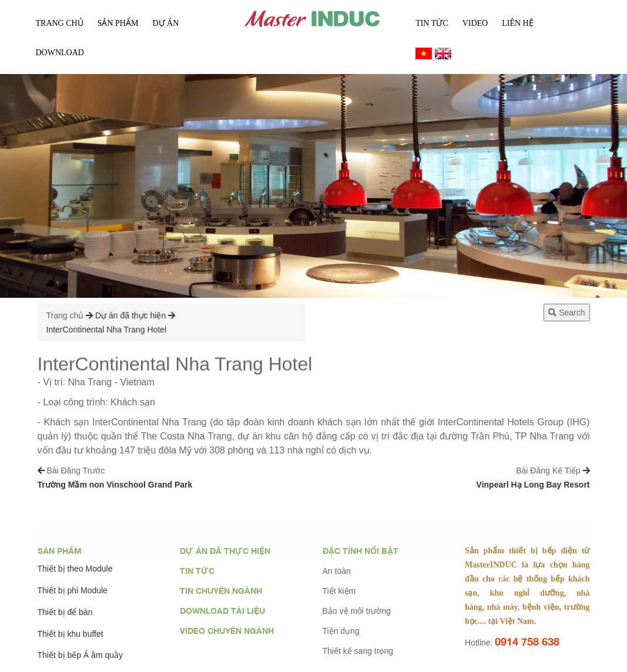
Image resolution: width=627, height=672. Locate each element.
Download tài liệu (222, 611)
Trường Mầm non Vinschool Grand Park (115, 485)
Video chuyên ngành (227, 631)
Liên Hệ (518, 23)
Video (475, 23)
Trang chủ (60, 23)
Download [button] (60, 53)
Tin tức (432, 23)
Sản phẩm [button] (118, 23)
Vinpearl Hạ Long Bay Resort (533, 485)
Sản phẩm (60, 551)
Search (566, 313)
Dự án (165, 23)
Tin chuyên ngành (221, 591)
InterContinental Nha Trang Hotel (107, 330)
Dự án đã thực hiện (130, 315)
